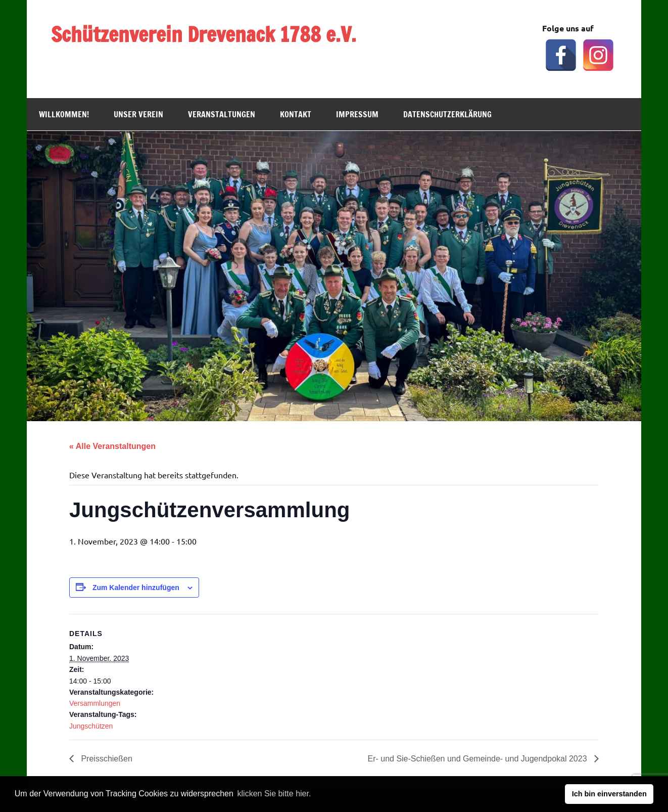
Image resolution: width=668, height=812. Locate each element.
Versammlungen (95, 703)
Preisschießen (106, 759)
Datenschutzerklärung (447, 114)
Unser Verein (138, 114)
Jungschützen (91, 726)
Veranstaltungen (222, 114)
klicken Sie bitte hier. (274, 794)
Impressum (357, 114)
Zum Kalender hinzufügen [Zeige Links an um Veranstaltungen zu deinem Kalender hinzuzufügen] (136, 588)
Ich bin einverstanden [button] (609, 794)
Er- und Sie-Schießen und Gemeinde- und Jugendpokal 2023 (478, 759)
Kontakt (296, 114)
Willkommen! (64, 114)
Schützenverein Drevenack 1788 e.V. (204, 34)
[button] (316, 795)
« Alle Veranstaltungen (112, 446)
